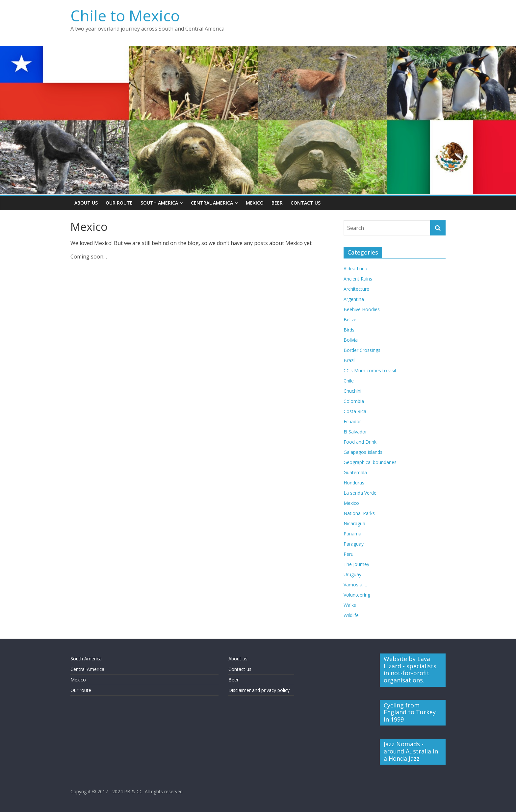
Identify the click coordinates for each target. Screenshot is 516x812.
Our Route (119, 203)
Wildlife (351, 615)
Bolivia (351, 340)
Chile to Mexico (125, 15)
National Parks (359, 513)
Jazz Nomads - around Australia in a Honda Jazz (411, 751)
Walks (350, 605)
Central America (212, 203)
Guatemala (355, 472)
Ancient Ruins (358, 279)
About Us (86, 203)
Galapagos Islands (363, 452)
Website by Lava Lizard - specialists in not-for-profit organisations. (410, 669)
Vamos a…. (355, 585)
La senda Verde (360, 493)
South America (159, 203)
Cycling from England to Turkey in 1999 (410, 712)
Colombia (354, 401)
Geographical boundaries (370, 462)
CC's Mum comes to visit (370, 370)
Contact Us (306, 203)
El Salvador (355, 432)
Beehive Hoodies (362, 309)
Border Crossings (362, 350)
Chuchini (352, 391)
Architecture (356, 289)
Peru (348, 554)
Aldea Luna (355, 269)
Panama (352, 534)
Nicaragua (354, 523)
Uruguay (352, 574)
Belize (350, 320)
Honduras (354, 483)
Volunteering (357, 595)
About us (238, 659)
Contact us (240, 669)
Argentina (354, 299)
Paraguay (354, 544)
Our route (81, 690)
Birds (349, 330)
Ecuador (352, 421)
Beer (277, 203)
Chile (349, 381)
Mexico (255, 203)
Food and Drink (360, 442)
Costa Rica (355, 411)
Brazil (349, 360)
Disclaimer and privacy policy (259, 690)
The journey (356, 564)
